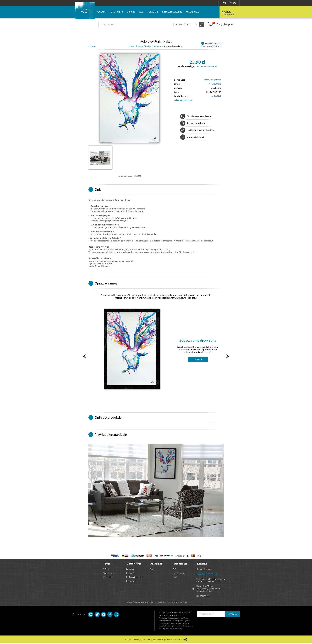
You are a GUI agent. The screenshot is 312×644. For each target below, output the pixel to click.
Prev (84, 357)
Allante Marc (215, 84)
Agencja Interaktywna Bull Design (176, 603)
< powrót (92, 46)
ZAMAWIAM (232, 615)
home (131, 46)
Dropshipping (179, 574)
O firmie (106, 570)
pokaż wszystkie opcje (183, 100)
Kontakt (202, 564)
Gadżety (153, 12)
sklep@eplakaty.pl (204, 570)
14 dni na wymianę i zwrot (196, 116)
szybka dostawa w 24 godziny (197, 130)
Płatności (130, 574)
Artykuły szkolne (172, 12)
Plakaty (101, 12)
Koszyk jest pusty (221, 25)
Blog (152, 570)
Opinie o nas (108, 578)
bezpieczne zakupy (193, 123)
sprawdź (198, 367)
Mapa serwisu (109, 574)
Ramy (142, 12)
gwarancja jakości (192, 137)
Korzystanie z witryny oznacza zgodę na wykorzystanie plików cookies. (154, 640)
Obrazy (131, 12)
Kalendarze (192, 12)
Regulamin (131, 582)
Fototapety (116, 12)
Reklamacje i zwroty (135, 578)
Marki (175, 578)
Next (228, 357)
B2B (175, 570)
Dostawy (130, 570)
